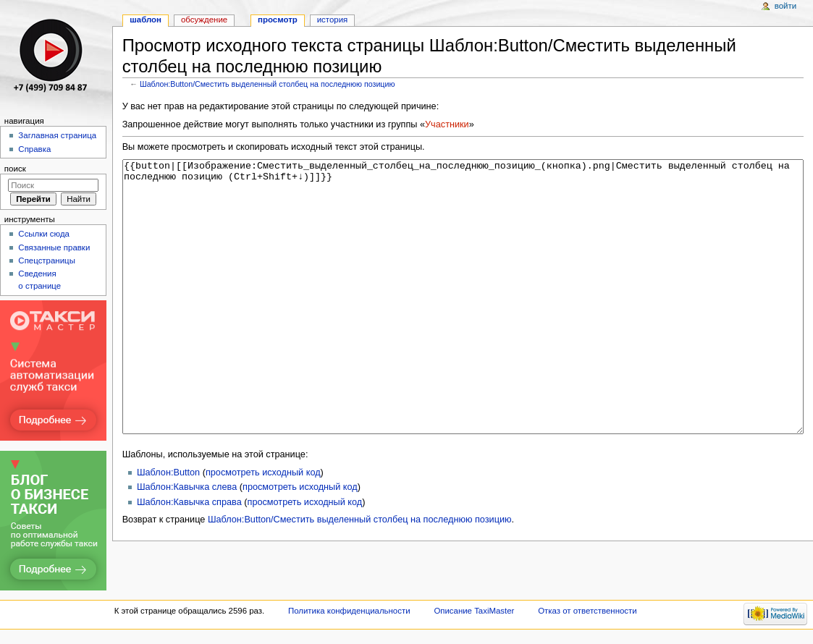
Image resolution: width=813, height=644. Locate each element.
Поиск (15, 169)
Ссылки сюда (44, 234)
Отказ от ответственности (587, 617)
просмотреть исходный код (263, 527)
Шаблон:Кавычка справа (189, 556)
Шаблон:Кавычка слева (187, 541)
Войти (785, 6)
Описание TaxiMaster (474, 617)
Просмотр (278, 20)
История (333, 20)
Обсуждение (204, 20)
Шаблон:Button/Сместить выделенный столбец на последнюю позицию (268, 84)
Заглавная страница (57, 135)
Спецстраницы (47, 260)
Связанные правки (54, 247)
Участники (447, 124)
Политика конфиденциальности (349, 617)
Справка (34, 149)
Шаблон (146, 20)
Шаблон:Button (168, 527)
